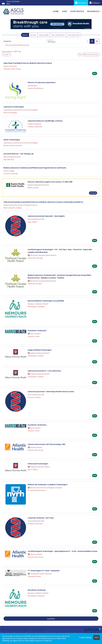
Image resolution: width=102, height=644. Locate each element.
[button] (97, 41)
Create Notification (91, 54)
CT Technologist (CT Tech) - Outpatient (44, 571)
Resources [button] (93, 11)
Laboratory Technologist (14, 107)
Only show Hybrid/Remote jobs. (17, 45)
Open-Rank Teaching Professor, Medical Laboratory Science (28, 63)
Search (25, 35)
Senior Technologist (12, 140)
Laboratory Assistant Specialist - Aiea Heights (46, 216)
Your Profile (77, 11)
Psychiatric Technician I (37, 330)
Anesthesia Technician (37, 590)
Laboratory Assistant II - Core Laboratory (44, 371)
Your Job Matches (58, 35)
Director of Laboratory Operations (42, 82)
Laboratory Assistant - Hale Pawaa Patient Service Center (51, 391)
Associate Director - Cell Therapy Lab (18, 154)
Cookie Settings (85, 637)
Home (56, 11)
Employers (95, 3)
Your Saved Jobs (74, 35)
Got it (97, 637)
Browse (33, 35)
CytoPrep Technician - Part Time (41, 518)
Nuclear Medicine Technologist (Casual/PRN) (46, 301)
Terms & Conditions (20, 629)
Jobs (64, 11)
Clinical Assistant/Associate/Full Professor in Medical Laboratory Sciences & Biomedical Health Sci (43, 202)
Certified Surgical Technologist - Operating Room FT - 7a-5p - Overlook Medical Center (63, 551)
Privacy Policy (38, 629)
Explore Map (44, 35)
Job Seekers (81, 3)
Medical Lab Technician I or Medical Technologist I (48, 484)
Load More (51, 619)
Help (5, 629)
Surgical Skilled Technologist (40, 350)
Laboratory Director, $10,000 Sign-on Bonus (45, 121)
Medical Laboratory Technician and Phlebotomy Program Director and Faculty (35, 168)
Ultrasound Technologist (38, 464)
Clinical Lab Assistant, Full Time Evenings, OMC (47, 444)
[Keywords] (24, 41)
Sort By (6, 54)
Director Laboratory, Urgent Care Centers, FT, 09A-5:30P (50, 182)
